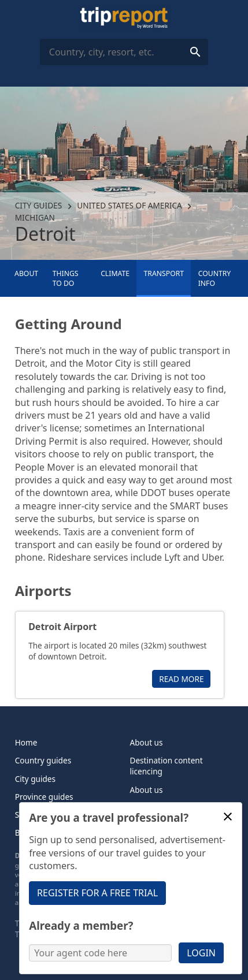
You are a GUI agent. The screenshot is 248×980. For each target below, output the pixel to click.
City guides (38, 205)
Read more (181, 679)
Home (26, 742)
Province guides (44, 797)
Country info (215, 278)
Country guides (43, 760)
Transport (164, 273)
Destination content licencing (166, 766)
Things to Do (66, 278)
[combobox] (124, 52)
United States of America (129, 205)
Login (201, 953)
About (26, 273)
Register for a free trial (97, 893)
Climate (115, 273)
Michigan (35, 217)
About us (147, 742)
